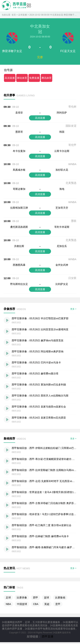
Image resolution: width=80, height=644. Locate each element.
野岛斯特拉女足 (19, 284)
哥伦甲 (72, 145)
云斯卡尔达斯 (62, 151)
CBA (36, 604)
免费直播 (34, 78)
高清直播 (10, 78)
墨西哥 (19, 132)
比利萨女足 (62, 284)
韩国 (62, 132)
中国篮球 (22, 604)
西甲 (35, 598)
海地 (62, 189)
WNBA (72, 164)
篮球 (46, 598)
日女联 (72, 278)
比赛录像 (22, 598)
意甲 (58, 604)
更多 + (73, 309)
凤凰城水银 (19, 170)
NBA (8, 604)
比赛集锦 (60, 598)
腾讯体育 (46, 78)
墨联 (74, 221)
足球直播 (23, 15)
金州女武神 (62, 265)
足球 (8, 598)
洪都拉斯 (19, 246)
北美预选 (71, 183)
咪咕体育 (22, 78)
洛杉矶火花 (62, 170)
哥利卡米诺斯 (62, 227)
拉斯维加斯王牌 (19, 208)
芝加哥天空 (62, 208)
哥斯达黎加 (19, 189)
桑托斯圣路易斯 (19, 227)
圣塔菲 (19, 113)
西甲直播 (48, 636)
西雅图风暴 (19, 265)
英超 (47, 604)
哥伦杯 (72, 107)
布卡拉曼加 (19, 151)
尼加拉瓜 (62, 246)
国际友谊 (71, 126)
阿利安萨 (62, 113)
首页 (14, 15)
